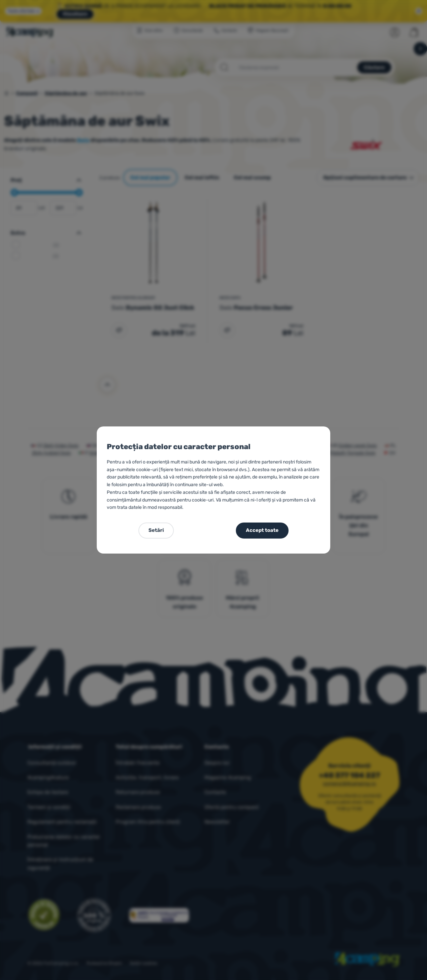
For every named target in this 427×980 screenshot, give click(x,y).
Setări (156, 530)
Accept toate (262, 530)
